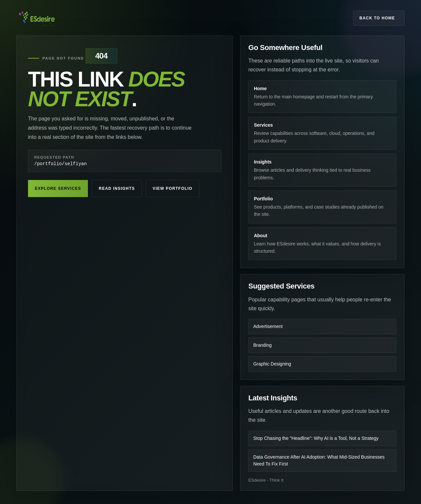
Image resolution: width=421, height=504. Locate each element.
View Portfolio (173, 189)
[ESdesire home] (37, 18)
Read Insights (117, 189)
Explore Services (58, 189)
